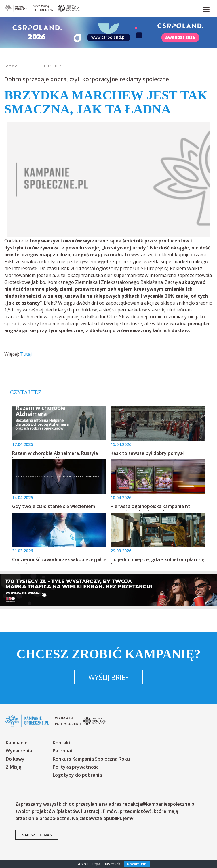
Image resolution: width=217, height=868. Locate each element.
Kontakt (62, 743)
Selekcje (11, 66)
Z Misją (14, 767)
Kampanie (17, 743)
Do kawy (15, 759)
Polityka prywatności (76, 767)
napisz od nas (37, 835)
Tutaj (26, 354)
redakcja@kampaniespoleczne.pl (159, 804)
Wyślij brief (108, 677)
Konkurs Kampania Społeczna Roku (91, 759)
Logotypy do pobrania (77, 775)
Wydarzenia (19, 751)
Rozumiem (137, 864)
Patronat (63, 751)
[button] (206, 8)
